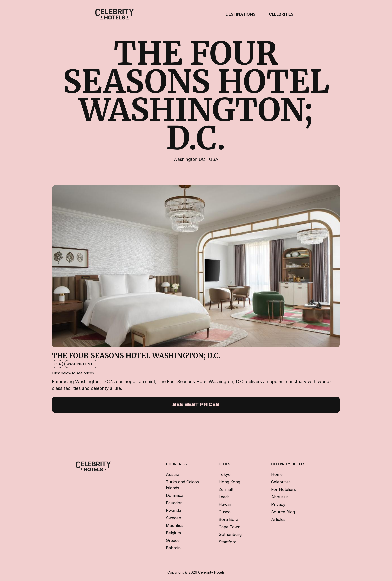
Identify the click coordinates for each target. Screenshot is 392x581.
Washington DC (190, 159)
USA (214, 159)
